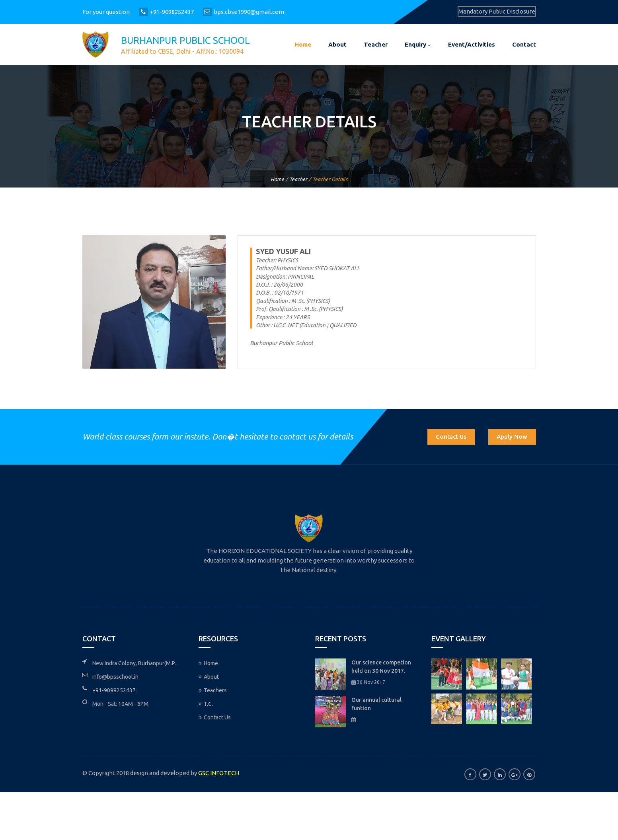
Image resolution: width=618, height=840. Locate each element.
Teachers (213, 690)
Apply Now (512, 437)
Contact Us (451, 437)
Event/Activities (472, 44)
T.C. (206, 704)
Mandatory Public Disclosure (497, 11)
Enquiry (418, 44)
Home (303, 44)
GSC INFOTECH (219, 773)
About (337, 44)
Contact (524, 44)
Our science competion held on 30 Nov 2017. (381, 667)
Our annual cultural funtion (376, 704)
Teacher (376, 44)
